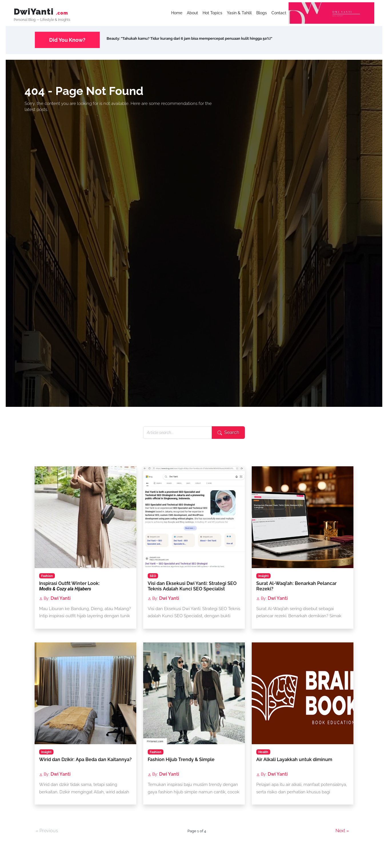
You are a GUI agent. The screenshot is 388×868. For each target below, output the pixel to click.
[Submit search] (228, 433)
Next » (342, 831)
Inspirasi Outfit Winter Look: (69, 586)
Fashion (47, 576)
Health (263, 752)
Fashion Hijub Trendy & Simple (181, 759)
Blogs (262, 13)
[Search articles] (178, 433)
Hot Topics (212, 13)
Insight (263, 576)
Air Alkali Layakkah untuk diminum (294, 759)
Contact (279, 13)
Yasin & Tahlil (239, 13)
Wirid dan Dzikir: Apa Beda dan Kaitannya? (85, 759)
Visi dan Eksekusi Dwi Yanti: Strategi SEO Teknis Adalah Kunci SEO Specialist (192, 586)
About (192, 13)
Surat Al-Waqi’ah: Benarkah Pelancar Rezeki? (296, 586)
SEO (153, 576)
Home (177, 13)
